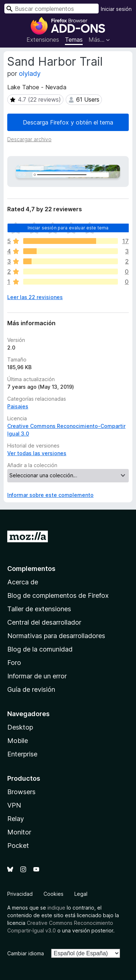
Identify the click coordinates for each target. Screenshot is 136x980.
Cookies (53, 894)
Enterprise (22, 754)
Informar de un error (37, 676)
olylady (30, 73)
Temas (74, 40)
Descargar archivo (29, 139)
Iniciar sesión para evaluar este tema (68, 228)
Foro (14, 663)
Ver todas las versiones (37, 453)
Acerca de (23, 582)
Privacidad (20, 894)
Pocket (18, 846)
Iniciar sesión (116, 9)
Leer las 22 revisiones (35, 297)
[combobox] (51, 9)
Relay (16, 819)
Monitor (19, 832)
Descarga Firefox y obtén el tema (68, 122)
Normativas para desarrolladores (56, 636)
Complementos (31, 569)
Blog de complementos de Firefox (58, 595)
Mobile (18, 741)
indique (56, 908)
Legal (81, 894)
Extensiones (43, 40)
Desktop (20, 727)
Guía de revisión (31, 689)
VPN (14, 805)
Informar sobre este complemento (50, 495)
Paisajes (18, 406)
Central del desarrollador (44, 622)
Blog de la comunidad (40, 649)
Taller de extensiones (39, 609)
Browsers (21, 792)
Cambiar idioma (26, 953)
